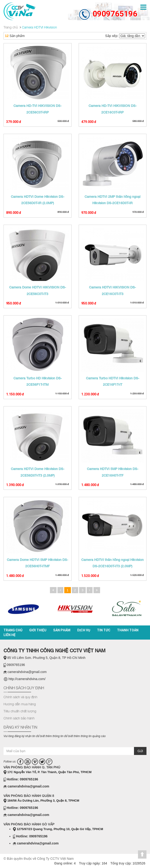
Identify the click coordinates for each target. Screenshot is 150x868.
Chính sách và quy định (20, 697)
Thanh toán (128, 630)
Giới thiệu (38, 630)
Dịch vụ (84, 630)
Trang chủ (13, 630)
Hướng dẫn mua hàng (20, 704)
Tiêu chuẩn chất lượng (20, 711)
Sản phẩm (62, 630)
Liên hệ (10, 635)
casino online (22, 742)
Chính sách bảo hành (19, 718)
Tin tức (104, 630)
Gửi (140, 751)
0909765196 (115, 14)
